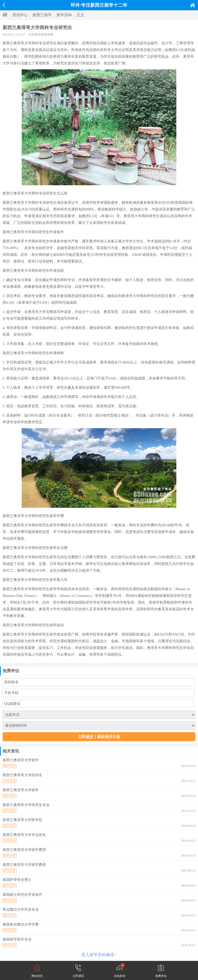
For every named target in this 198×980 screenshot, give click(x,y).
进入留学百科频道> (99, 955)
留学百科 (64, 15)
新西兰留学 (42, 15)
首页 (193, 5)
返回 (4, 5)
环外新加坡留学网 (41, 35)
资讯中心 (20, 15)
